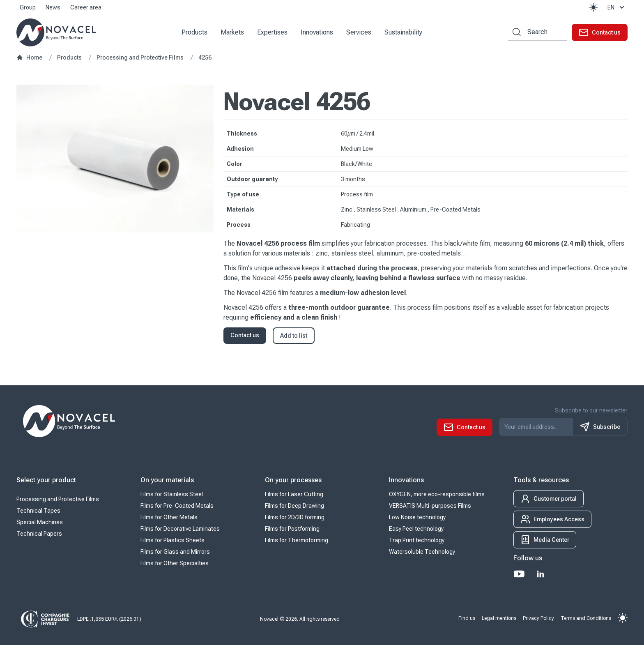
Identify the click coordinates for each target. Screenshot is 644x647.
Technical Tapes (38, 513)
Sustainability (406, 33)
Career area (86, 7)
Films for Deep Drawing (294, 508)
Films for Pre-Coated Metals (177, 508)
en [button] (617, 7)
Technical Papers (39, 536)
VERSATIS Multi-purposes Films (430, 508)
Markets (235, 33)
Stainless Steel (377, 212)
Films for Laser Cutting (294, 496)
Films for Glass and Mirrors (175, 554)
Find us (467, 620)
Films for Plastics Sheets (172, 542)
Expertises (275, 33)
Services (362, 33)
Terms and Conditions (586, 620)
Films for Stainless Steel (172, 496)
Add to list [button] (294, 338)
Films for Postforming (292, 531)
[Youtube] (519, 576)
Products (197, 33)
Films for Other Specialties (175, 565)
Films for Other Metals (169, 519)
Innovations (320, 33)
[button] (593, 7)
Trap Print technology (417, 542)
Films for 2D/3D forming (295, 519)
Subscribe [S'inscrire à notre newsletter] (600, 429)
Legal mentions (499, 620)
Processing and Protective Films (58, 501)
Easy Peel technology (416, 531)
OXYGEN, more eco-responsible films (437, 496)
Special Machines (40, 524)
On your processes (293, 482)
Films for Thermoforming (297, 542)
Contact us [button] (245, 337)
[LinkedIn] (540, 576)
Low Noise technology (417, 519)
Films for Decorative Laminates (180, 531)
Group (28, 7)
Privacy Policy (538, 620)
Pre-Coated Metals (455, 212)
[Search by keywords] (514, 33)
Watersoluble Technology (422, 554)
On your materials (167, 482)
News (53, 7)
